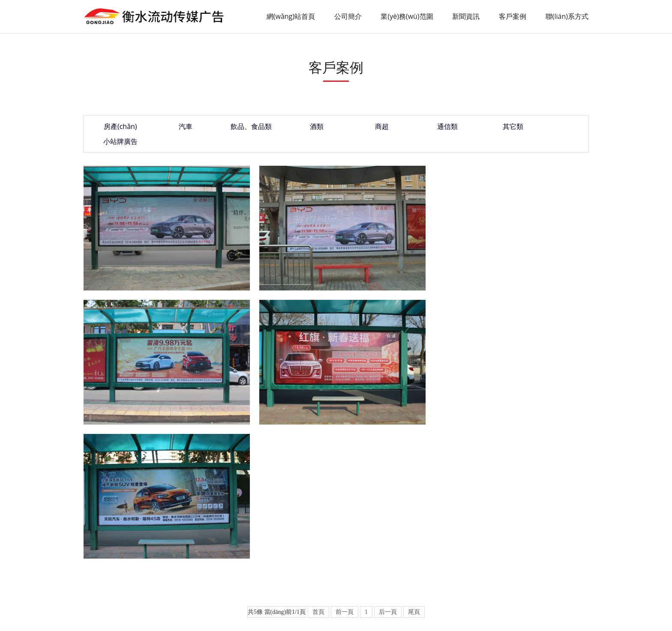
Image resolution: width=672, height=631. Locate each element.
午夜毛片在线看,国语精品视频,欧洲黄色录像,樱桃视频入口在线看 (478, 621)
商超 (358, 128)
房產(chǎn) (118, 128)
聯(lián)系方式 (567, 17)
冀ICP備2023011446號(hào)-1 (418, 579)
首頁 (318, 458)
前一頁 (345, 458)
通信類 (418, 128)
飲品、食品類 (238, 128)
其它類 (478, 128)
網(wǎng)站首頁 (290, 17)
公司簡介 (348, 17)
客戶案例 (513, 17)
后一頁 (388, 458)
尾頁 (414, 458)
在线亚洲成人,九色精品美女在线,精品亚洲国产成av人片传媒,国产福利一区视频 (285, 621)
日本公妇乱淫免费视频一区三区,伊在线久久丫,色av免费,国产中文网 (90, 621)
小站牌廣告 (538, 128)
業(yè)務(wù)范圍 (407, 17)
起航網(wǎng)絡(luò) (531, 579)
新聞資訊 (466, 17)
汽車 (178, 128)
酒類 (298, 128)
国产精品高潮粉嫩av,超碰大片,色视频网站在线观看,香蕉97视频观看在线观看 (102, 615)
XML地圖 (574, 579)
